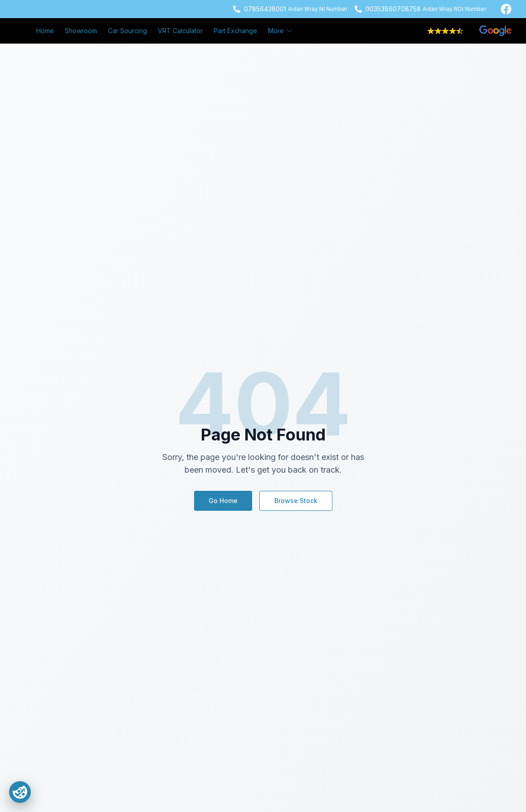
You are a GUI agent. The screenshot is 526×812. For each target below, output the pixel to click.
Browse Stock (296, 501)
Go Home (223, 501)
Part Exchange (235, 31)
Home (45, 31)
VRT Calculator (180, 31)
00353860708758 (393, 9)
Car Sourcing (127, 31)
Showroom (81, 31)
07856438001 (265, 9)
